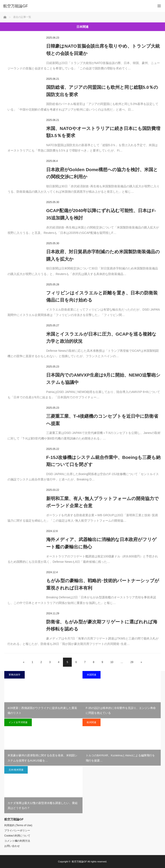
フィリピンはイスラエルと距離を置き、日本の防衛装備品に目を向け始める (102, 296)
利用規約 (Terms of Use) (18, 825)
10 (112, 662)
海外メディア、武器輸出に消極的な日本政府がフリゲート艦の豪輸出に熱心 (101, 543)
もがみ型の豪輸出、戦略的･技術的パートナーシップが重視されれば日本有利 (103, 584)
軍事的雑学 (15, 675)
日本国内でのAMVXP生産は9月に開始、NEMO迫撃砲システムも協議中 (103, 379)
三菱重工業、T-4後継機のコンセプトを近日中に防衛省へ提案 (102, 420)
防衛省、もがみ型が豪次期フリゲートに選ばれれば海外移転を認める (102, 625)
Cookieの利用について (17, 836)
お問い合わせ (12, 846)
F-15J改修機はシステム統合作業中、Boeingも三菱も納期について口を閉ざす (103, 461)
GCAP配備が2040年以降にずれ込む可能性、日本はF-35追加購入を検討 (101, 214)
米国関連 (92, 675)
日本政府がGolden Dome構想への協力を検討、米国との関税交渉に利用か (102, 173)
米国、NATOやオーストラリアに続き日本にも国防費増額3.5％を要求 (103, 132)
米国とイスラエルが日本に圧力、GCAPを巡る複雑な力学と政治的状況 (101, 338)
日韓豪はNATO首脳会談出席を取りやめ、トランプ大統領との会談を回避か (103, 50)
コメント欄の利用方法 (17, 841)
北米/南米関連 (16, 770)
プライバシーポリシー (17, 830)
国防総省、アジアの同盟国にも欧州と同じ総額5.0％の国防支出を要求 (102, 91)
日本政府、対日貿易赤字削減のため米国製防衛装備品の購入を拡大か (103, 255)
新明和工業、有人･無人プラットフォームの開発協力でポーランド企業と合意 (102, 502)
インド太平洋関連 (18, 722)
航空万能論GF (79, 862)
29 (132, 662)
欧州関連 (92, 722)
